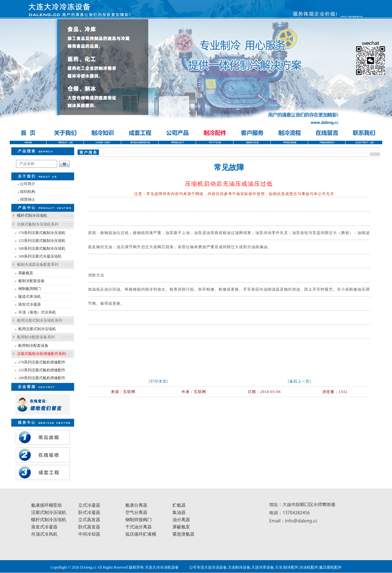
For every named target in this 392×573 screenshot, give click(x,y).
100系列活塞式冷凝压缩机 (40, 256)
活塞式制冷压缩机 (49, 513)
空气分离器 (136, 513)
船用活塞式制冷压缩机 (37, 329)
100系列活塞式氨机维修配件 (42, 378)
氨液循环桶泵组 (46, 505)
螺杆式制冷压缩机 (32, 216)
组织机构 (28, 192)
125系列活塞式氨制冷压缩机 (42, 241)
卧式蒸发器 (89, 527)
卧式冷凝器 (89, 513)
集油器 (179, 513)
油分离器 (181, 520)
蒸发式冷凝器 (30, 304)
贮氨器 (179, 505)
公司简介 (28, 184)
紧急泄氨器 (183, 534)
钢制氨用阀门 (30, 289)
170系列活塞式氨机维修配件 (42, 362)
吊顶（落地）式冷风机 (37, 312)
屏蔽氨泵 (26, 273)
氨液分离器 (136, 505)
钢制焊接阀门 (139, 520)
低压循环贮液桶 (141, 534)
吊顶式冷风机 (44, 534)
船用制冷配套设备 (33, 346)
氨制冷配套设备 (31, 281)
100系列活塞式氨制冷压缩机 (42, 248)
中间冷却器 (89, 534)
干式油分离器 (139, 527)
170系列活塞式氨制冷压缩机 (42, 233)
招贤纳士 (28, 199)
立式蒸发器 (89, 520)
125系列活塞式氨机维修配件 (42, 370)
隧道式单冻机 (30, 297)
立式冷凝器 (89, 505)
